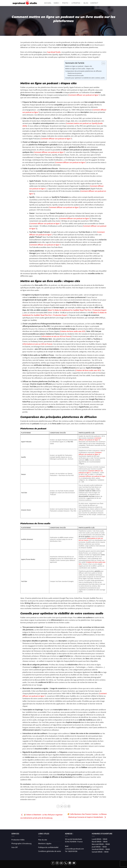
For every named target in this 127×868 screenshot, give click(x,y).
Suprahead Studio (54, 52)
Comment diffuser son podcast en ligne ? (84, 95)
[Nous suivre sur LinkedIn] (70, 863)
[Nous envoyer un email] (61, 863)
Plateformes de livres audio (76, 75)
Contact (94, 3)
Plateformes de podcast (75, 73)
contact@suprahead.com (74, 849)
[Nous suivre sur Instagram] (57, 863)
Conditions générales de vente (50, 851)
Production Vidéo (18, 840)
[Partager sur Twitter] (62, 806)
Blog (86, 3)
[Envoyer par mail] (65, 806)
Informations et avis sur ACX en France (56, 336)
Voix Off (14, 847)
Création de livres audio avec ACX (73, 331)
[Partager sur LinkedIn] (69, 806)
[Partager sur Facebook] (58, 806)
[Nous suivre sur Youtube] (74, 863)
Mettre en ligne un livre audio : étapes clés (80, 69)
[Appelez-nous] (66, 863)
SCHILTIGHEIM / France (74, 842)
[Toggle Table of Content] (102, 63)
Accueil (48, 3)
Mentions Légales (45, 844)
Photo (66, 3)
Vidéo (57, 3)
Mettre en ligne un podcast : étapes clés (79, 66)
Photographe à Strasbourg (21, 844)
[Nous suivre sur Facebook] (53, 863)
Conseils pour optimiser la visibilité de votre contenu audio (85, 78)
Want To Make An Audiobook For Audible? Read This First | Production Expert (77, 310)
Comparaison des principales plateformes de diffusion (83, 71)
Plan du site (43, 840)
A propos (76, 3)
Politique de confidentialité (48, 847)
